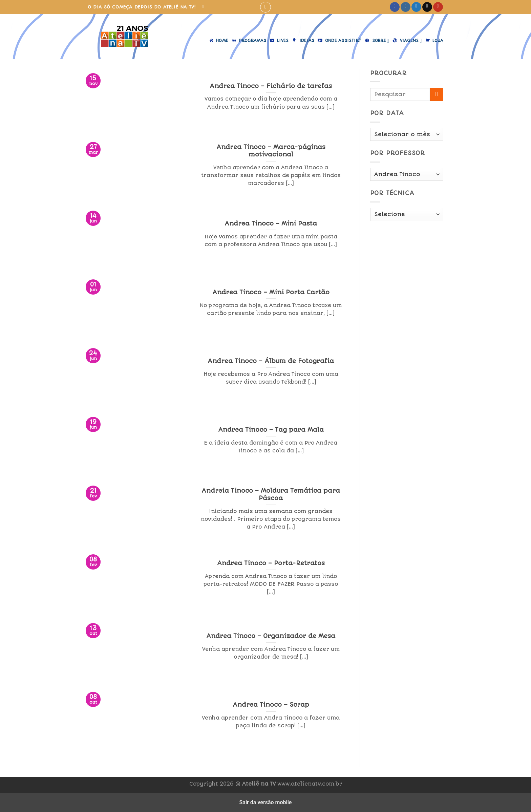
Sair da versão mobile (266, 802)
